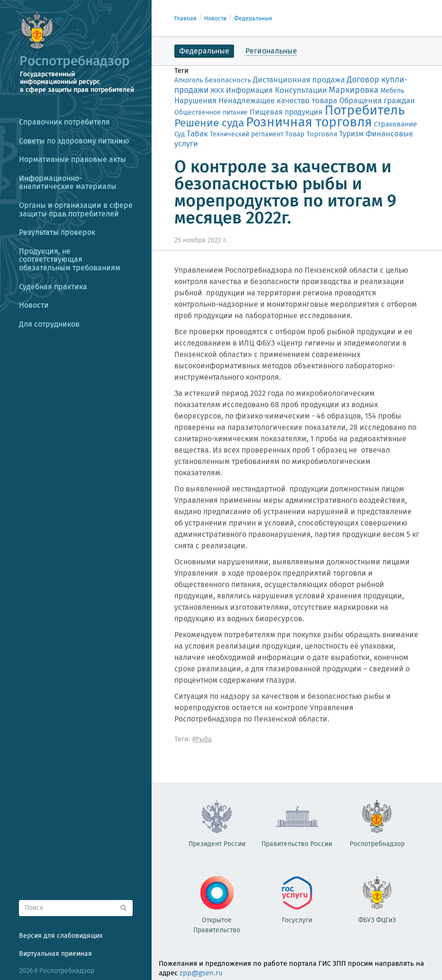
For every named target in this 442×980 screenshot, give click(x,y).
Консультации (301, 90)
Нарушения (195, 100)
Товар (295, 134)
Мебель (392, 91)
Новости (215, 18)
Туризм (352, 134)
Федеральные (253, 18)
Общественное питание (211, 112)
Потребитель (365, 110)
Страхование (395, 124)
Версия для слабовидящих (61, 936)
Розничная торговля (309, 122)
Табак (197, 134)
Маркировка (354, 90)
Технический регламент (247, 134)
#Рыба (202, 739)
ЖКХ (217, 90)
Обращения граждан (377, 101)
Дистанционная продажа (299, 80)
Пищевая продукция (286, 112)
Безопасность (228, 80)
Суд (180, 134)
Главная (185, 18)
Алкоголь (189, 80)
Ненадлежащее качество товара (278, 100)
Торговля (322, 134)
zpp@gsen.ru (201, 973)
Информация (249, 90)
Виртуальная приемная (55, 954)
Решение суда (209, 123)
